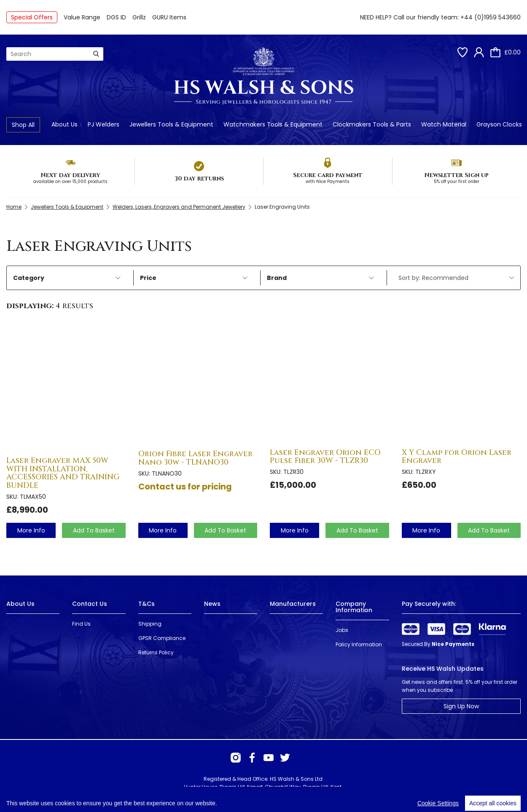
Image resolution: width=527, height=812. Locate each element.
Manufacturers (293, 604)
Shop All (23, 125)
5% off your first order (457, 181)
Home (14, 207)
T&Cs (147, 604)
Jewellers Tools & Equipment (171, 124)
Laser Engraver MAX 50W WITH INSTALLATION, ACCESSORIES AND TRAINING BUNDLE (63, 473)
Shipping (150, 624)
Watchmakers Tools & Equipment (273, 124)
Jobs (342, 630)
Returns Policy (156, 652)
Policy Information (359, 644)
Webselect (127, 795)
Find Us (81, 624)
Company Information (354, 607)
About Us (65, 124)
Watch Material (444, 124)
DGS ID (116, 17)
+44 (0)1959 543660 (491, 17)
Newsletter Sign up (456, 175)
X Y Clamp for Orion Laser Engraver (457, 457)
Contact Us (90, 604)
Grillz (139, 17)
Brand (321, 278)
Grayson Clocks (499, 124)
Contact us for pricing (185, 487)
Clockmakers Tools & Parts (372, 124)
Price (194, 278)
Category (67, 278)
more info (31, 530)
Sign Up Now (461, 706)
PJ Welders (104, 124)
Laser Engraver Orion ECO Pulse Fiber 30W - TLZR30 (325, 457)
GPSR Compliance (162, 638)
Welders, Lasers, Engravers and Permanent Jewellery (179, 207)
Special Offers (32, 17)
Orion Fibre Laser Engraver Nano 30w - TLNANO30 (195, 458)
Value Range (82, 17)
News (212, 604)
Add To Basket (94, 530)
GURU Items (169, 17)
